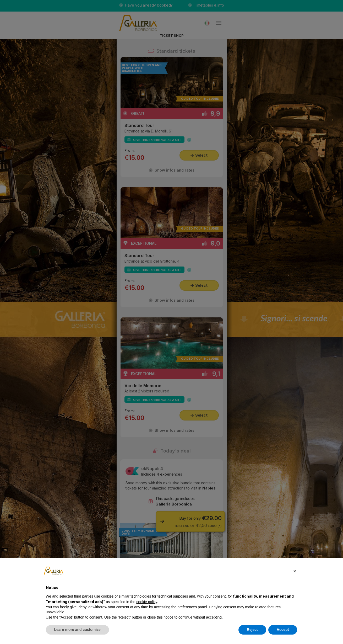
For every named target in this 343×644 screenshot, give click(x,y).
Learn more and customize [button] (77, 630)
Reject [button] (252, 630)
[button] (295, 571)
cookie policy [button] (147, 602)
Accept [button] (283, 630)
